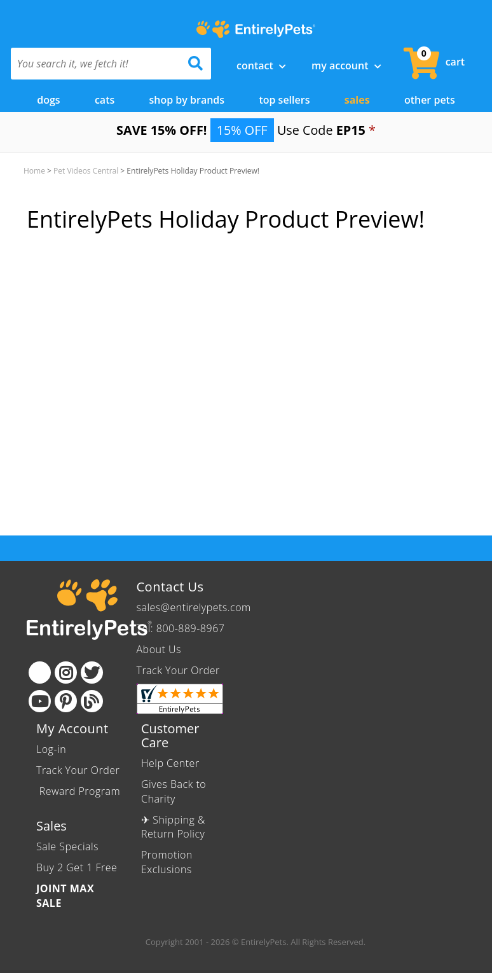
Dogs (48, 100)
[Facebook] (40, 673)
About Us (159, 649)
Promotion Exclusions (167, 862)
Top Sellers (284, 100)
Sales (357, 100)
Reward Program (78, 791)
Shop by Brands (187, 100)
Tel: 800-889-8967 (181, 628)
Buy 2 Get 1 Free (77, 867)
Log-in (51, 749)
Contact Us (170, 587)
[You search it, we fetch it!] (96, 64)
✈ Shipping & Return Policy (173, 827)
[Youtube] (40, 701)
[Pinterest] (66, 701)
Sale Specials (67, 846)
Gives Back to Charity (174, 791)
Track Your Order (178, 670)
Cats (105, 100)
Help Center (170, 763)
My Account (346, 66)
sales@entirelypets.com (194, 607)
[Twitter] (92, 673)
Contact (261, 66)
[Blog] (92, 701)
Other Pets (430, 100)
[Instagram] (66, 673)
